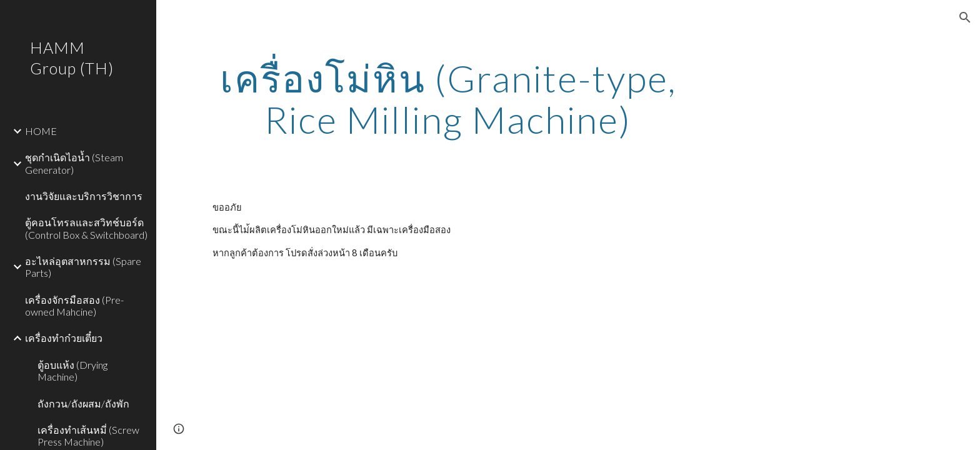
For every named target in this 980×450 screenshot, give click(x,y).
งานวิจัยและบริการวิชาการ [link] (84, 196)
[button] (965, 17)
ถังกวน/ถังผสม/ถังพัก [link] (83, 403)
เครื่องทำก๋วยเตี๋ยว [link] (64, 338)
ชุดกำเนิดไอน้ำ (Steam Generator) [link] (74, 163)
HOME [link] (41, 131)
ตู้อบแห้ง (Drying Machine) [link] (72, 371)
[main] (448, 99)
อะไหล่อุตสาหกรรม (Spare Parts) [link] (83, 267)
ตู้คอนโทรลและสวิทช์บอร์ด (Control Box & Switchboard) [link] (86, 228)
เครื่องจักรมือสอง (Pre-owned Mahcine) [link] (74, 306)
